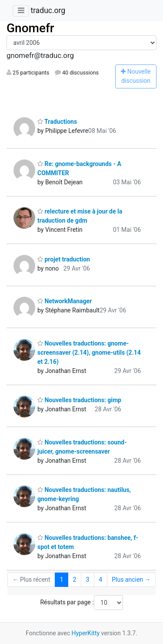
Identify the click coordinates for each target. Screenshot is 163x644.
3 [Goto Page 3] (87, 580)
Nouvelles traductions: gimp (79, 400)
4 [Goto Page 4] (100, 580)
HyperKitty (85, 633)
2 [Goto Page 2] (75, 580)
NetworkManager (65, 301)
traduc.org (48, 10)
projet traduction (64, 259)
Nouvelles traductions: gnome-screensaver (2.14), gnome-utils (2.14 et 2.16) (89, 353)
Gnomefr (30, 28)
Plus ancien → (131, 580)
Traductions (57, 122)
